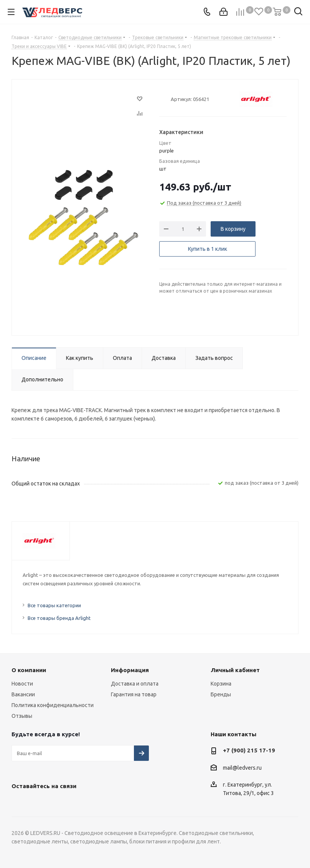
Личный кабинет (235, 670)
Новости (22, 684)
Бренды (221, 694)
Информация (130, 670)
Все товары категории (54, 605)
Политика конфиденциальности (53, 705)
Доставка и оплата (135, 684)
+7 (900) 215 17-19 (249, 750)
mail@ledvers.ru (242, 768)
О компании (29, 670)
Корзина (221, 684)
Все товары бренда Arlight (59, 618)
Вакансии (23, 694)
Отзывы (22, 716)
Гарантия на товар (134, 694)
